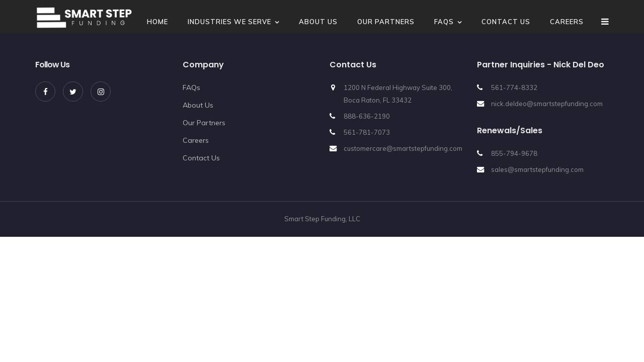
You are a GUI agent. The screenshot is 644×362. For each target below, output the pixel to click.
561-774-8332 (514, 87)
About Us (318, 22)
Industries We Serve (229, 22)
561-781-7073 (367, 132)
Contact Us (506, 22)
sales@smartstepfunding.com (537, 169)
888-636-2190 (367, 116)
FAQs (444, 22)
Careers (567, 22)
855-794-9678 (514, 153)
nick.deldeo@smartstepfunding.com (547, 104)
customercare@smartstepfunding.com (403, 148)
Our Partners (386, 22)
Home (157, 22)
